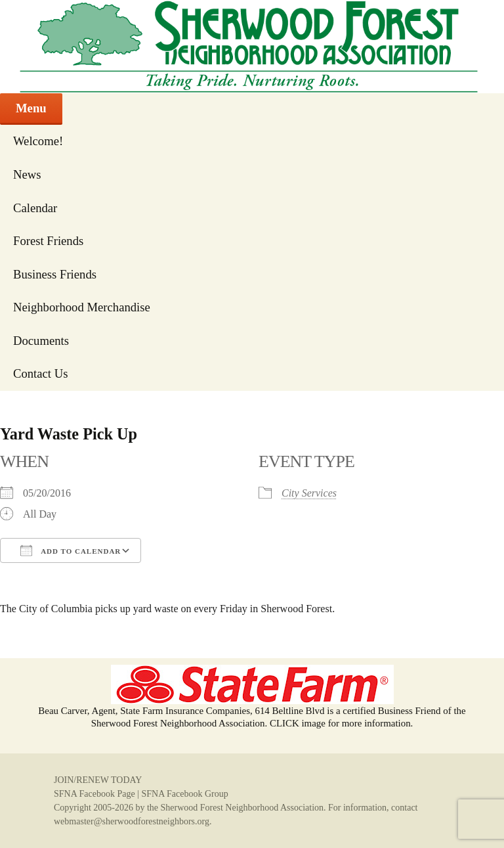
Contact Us (40, 373)
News (27, 174)
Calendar (35, 208)
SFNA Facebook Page (94, 794)
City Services (309, 493)
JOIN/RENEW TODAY (98, 780)
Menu (31, 108)
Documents (41, 341)
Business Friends (55, 274)
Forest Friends (48, 241)
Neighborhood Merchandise (82, 307)
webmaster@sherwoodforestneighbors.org (132, 821)
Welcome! (38, 141)
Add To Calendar (71, 550)
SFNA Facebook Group (184, 794)
